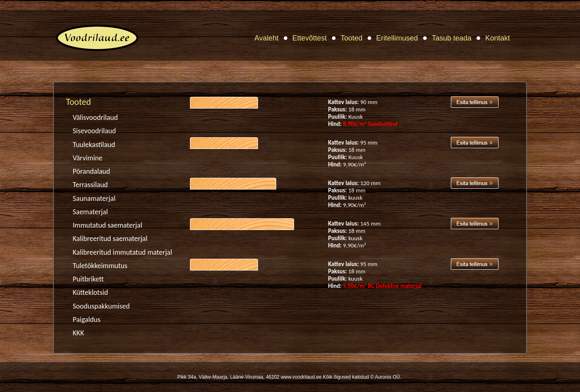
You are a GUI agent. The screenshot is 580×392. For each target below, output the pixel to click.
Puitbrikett (88, 279)
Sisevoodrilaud (95, 131)
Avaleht (267, 38)
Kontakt (498, 38)
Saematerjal (91, 212)
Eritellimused (397, 38)
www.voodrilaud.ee (301, 377)
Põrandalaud (92, 171)
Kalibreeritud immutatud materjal (123, 252)
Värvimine (88, 158)
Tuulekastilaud (94, 145)
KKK (79, 333)
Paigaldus (87, 320)
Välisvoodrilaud (95, 117)
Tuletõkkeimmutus (100, 266)
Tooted (352, 38)
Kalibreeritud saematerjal (110, 239)
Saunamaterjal (94, 198)
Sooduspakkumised (101, 306)
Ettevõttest (310, 38)
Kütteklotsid (91, 292)
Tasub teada (452, 38)
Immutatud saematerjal (108, 225)
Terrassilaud (91, 185)
